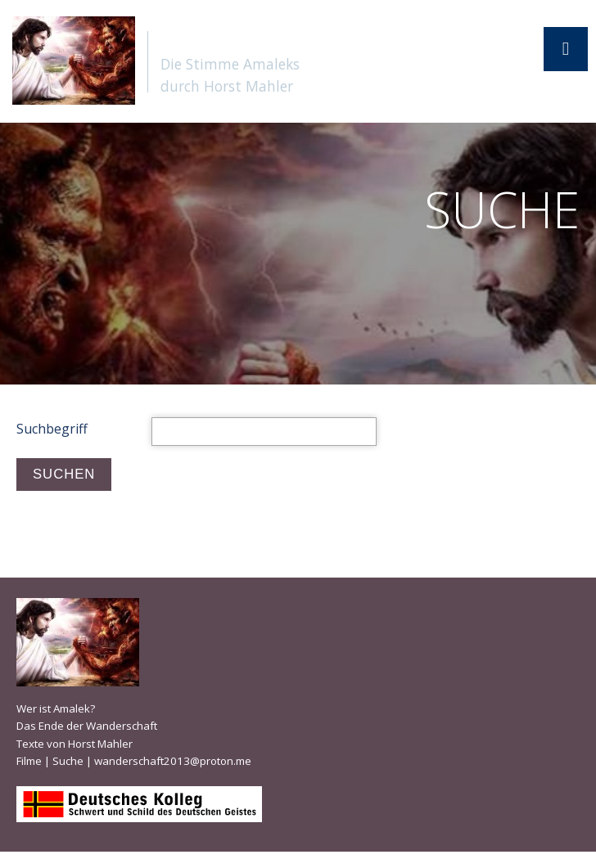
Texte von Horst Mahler (74, 744)
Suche (68, 761)
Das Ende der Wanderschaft (87, 726)
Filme (29, 761)
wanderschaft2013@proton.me (173, 761)
